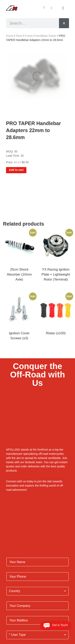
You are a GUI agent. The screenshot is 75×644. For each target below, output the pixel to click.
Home (10, 36)
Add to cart (16, 170)
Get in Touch (56, 626)
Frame (29, 36)
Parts (19, 36)
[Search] (64, 23)
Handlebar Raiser (46, 36)
